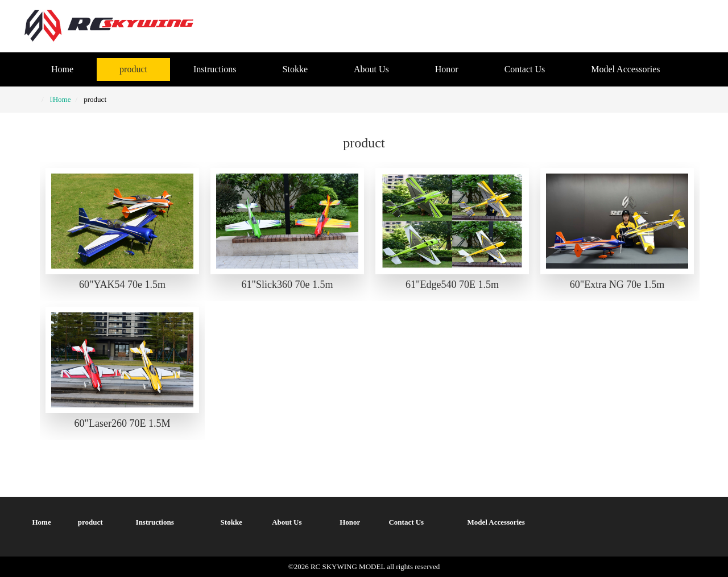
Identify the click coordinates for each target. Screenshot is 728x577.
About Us (371, 69)
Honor (447, 69)
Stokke (295, 69)
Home (62, 69)
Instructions (215, 69)
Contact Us (525, 69)
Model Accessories (625, 69)
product (133, 69)
